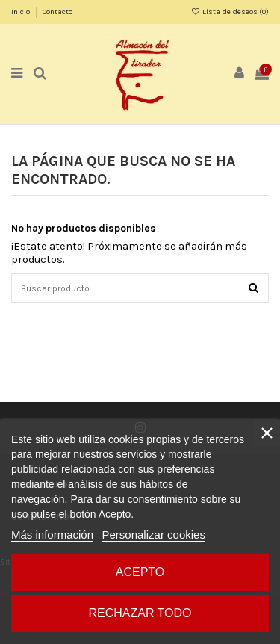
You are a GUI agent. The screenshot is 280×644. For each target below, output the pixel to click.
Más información (52, 535)
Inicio (21, 12)
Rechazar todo (140, 613)
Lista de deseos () (230, 12)
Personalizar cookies (154, 535)
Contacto (57, 12)
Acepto (140, 572)
